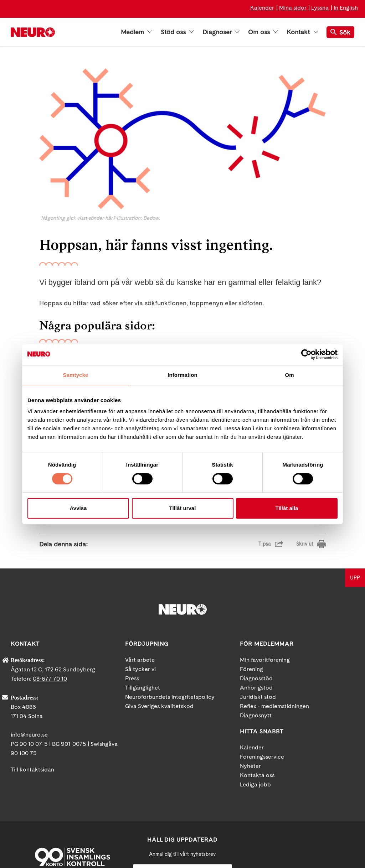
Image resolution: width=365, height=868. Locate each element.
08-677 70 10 (50, 596)
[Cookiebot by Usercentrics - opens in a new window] (306, 354)
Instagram (326, 803)
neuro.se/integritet (182, 830)
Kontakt (302, 32)
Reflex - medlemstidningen (274, 623)
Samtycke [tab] (76, 375)
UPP (355, 495)
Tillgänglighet (143, 605)
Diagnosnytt (256, 633)
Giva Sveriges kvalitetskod (159, 623)
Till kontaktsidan (32, 687)
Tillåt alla (287, 508)
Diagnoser (221, 32)
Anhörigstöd (256, 605)
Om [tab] (289, 375)
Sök (340, 32)
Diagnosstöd (256, 596)
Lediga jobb (255, 702)
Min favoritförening (265, 577)
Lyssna (320, 8)
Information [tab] (182, 375)
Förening (251, 586)
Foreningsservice (262, 674)
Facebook (269, 803)
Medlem (137, 32)
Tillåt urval (183, 508)
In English (346, 8)
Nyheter (250, 683)
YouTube (298, 803)
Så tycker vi (140, 586)
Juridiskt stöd (258, 614)
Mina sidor (293, 8)
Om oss (263, 32)
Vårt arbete (140, 577)
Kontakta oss (257, 693)
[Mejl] (182, 789)
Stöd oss (177, 32)
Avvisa (78, 508)
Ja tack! (182, 847)
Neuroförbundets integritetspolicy (170, 614)
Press (132, 596)
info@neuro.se (29, 652)
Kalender (262, 8)
